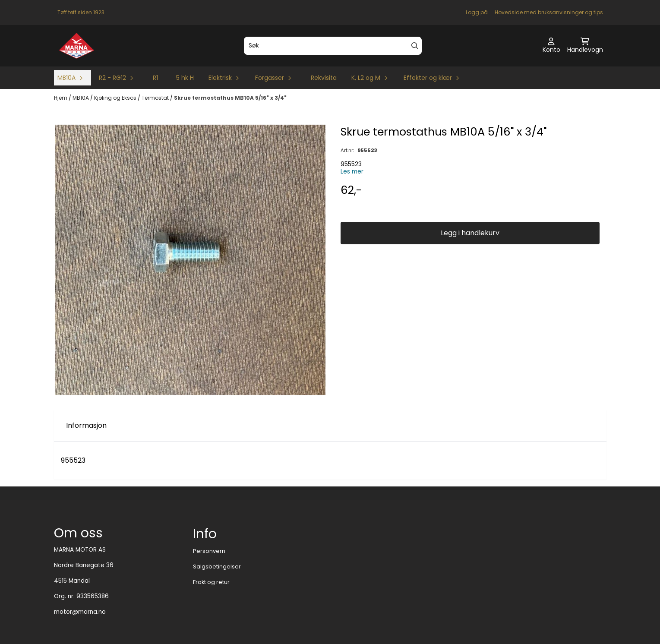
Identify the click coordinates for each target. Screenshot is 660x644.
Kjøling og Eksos (116, 98)
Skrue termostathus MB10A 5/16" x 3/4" (230, 98)
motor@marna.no (80, 612)
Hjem (61, 98)
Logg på (477, 12)
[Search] (415, 46)
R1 (155, 78)
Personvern (209, 551)
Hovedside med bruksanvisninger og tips (549, 12)
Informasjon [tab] (86, 425)
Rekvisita (324, 78)
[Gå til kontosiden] (551, 46)
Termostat (156, 98)
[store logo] (77, 46)
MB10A (81, 98)
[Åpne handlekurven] (585, 46)
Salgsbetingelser (217, 567)
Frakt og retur (211, 582)
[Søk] (333, 46)
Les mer (352, 172)
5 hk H (185, 78)
